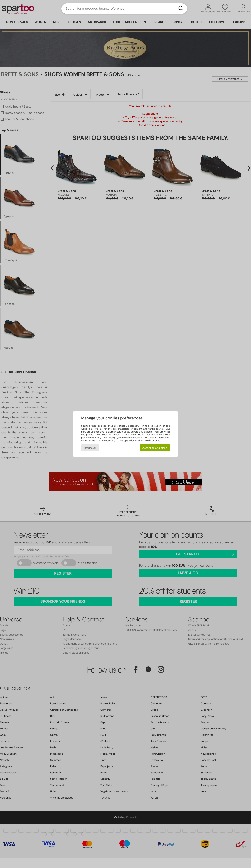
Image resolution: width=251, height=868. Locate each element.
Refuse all (90, 448)
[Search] (181, 9)
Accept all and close (155, 448)
